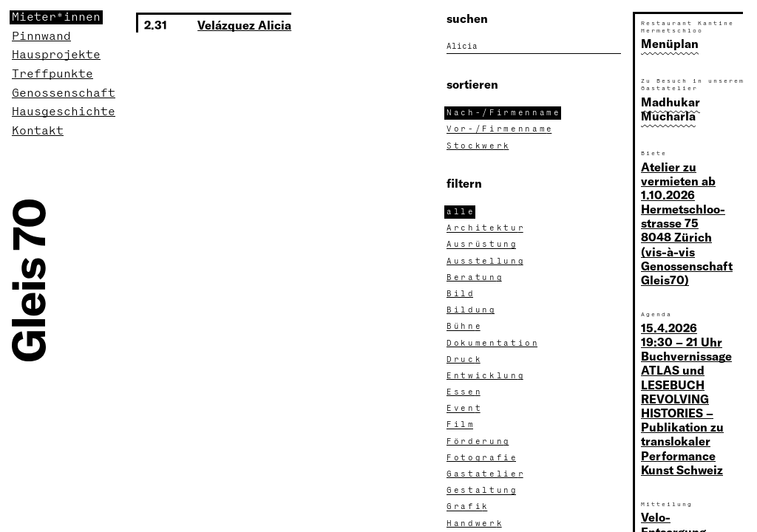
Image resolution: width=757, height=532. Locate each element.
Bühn (465, 327)
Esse (465, 392)
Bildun (472, 310)
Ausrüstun (482, 245)
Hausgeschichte (64, 112)
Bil (461, 294)
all (461, 212)
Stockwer (479, 146)
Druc (465, 360)
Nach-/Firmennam (504, 113)
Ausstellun (486, 262)
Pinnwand (41, 37)
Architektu (486, 228)
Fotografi (482, 458)
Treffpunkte (52, 74)
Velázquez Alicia (244, 25)
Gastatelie (486, 474)
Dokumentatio (493, 344)
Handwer (475, 524)
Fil (461, 425)
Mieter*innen (56, 17)
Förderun (479, 442)
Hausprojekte (56, 55)
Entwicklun (486, 376)
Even (465, 409)
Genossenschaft (64, 93)
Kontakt (38, 131)
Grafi (468, 507)
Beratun (475, 278)
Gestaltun (482, 491)
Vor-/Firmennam (500, 129)
